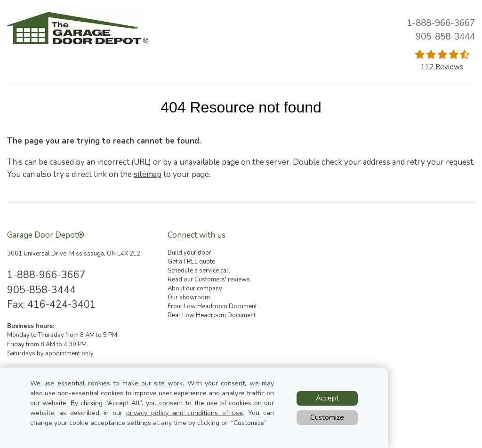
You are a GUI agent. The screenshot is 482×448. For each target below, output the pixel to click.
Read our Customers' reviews (209, 280)
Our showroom (189, 297)
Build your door (189, 253)
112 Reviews (442, 67)
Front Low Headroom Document (212, 306)
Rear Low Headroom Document (212, 315)
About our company (195, 288)
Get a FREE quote (191, 262)
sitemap (148, 174)
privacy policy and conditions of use (185, 413)
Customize (327, 417)
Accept (327, 398)
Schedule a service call (199, 271)
